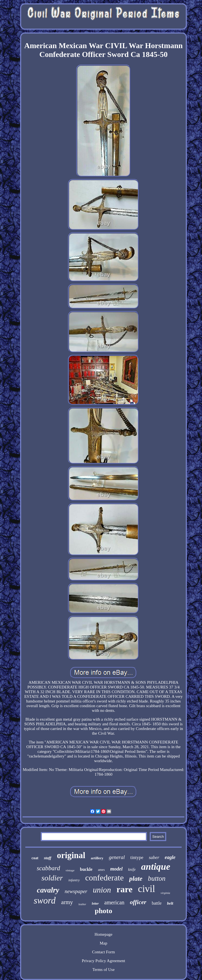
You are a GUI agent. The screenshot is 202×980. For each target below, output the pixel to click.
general (117, 857)
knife (132, 870)
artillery (97, 858)
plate (136, 879)
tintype (137, 857)
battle (157, 903)
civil (146, 889)
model (117, 869)
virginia (165, 893)
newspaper (76, 891)
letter (95, 904)
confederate (105, 878)
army (67, 902)
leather (82, 904)
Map (103, 943)
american (114, 902)
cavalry (48, 890)
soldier (52, 878)
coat (35, 858)
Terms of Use (104, 970)
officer (138, 902)
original (71, 855)
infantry (74, 880)
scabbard (48, 868)
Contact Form (104, 952)
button (157, 878)
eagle (170, 857)
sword (44, 901)
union (102, 890)
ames (101, 870)
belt (170, 903)
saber (154, 857)
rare (124, 889)
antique (156, 867)
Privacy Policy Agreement (103, 961)
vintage (70, 870)
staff (47, 858)
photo (103, 911)
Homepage (104, 934)
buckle (86, 869)
